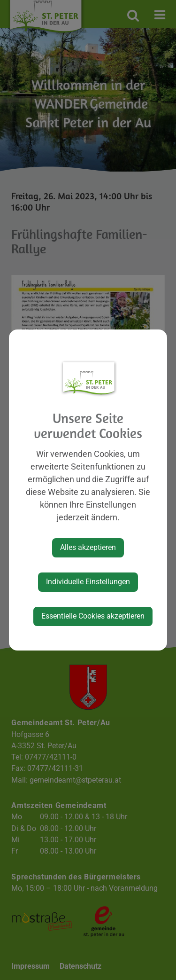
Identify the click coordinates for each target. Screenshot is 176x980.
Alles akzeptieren (88, 547)
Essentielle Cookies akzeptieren (93, 616)
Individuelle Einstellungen (88, 582)
